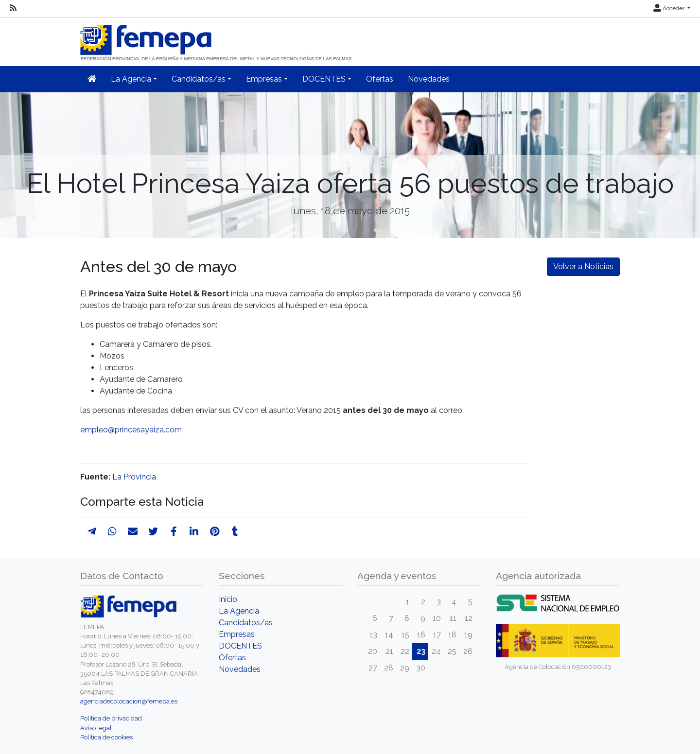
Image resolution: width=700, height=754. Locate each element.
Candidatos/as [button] (199, 79)
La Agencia (239, 611)
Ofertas (380, 79)
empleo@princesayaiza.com (131, 430)
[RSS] (13, 8)
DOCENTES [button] (324, 79)
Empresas (237, 634)
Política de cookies (106, 737)
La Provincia (134, 477)
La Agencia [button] (131, 79)
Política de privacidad (111, 718)
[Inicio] (217, 39)
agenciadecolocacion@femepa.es (129, 701)
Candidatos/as (246, 623)
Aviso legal (96, 728)
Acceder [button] (670, 8)
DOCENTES (240, 646)
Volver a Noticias (583, 266)
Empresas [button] (264, 79)
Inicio (228, 599)
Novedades (429, 79)
